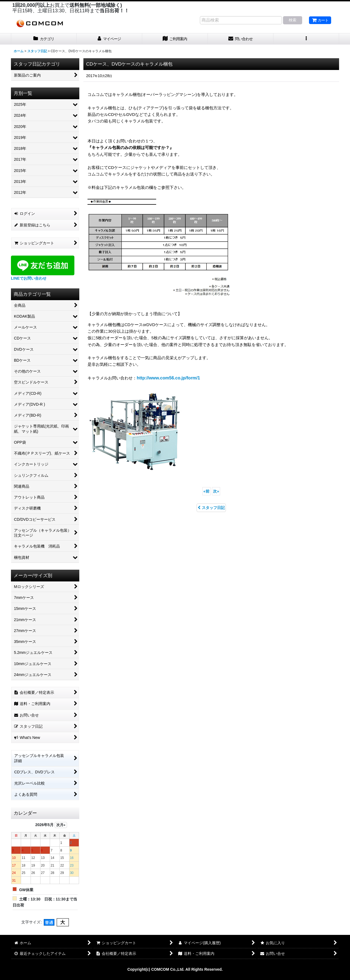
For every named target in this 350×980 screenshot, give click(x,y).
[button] (306, 39)
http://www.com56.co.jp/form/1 (168, 378)
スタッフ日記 (211, 508)
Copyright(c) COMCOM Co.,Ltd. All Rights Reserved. (175, 969)
